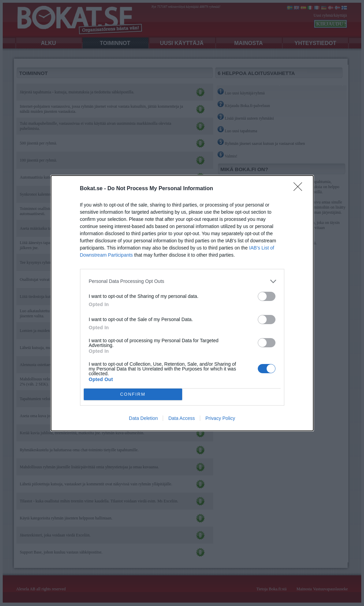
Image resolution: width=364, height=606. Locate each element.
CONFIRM (133, 394)
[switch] (267, 296)
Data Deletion (144, 418)
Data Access (181, 418)
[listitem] (182, 281)
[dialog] (182, 303)
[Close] (300, 189)
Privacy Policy (220, 418)
